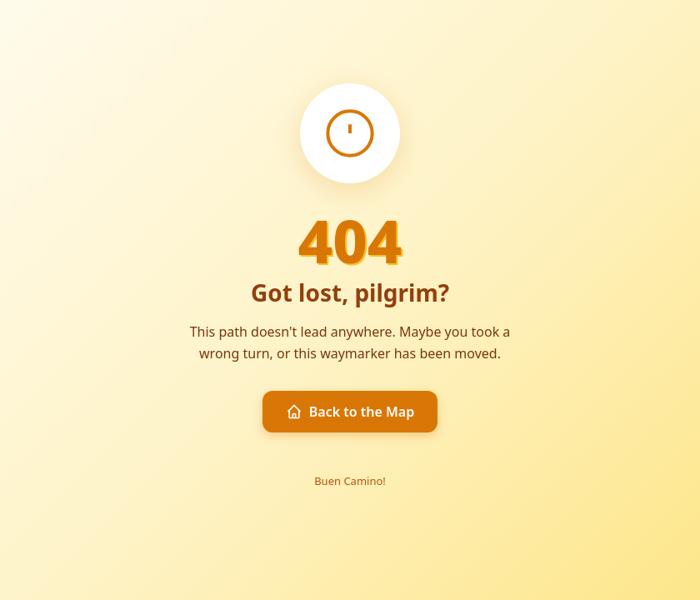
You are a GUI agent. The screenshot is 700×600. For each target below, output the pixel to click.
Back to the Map (350, 412)
